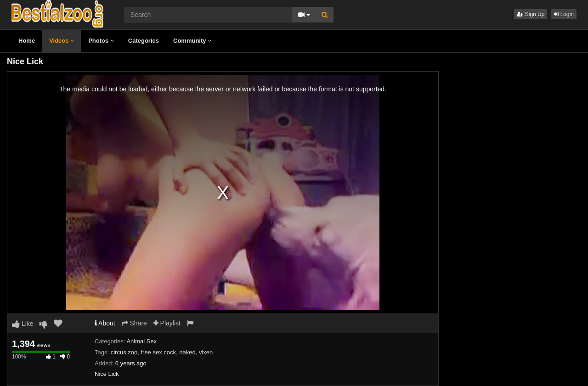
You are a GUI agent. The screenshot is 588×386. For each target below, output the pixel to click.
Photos (101, 41)
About (105, 323)
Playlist (167, 323)
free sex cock (158, 352)
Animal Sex (141, 341)
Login (564, 14)
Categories (144, 41)
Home (27, 41)
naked (187, 352)
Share (134, 323)
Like (23, 324)
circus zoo (124, 352)
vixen (206, 352)
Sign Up (531, 14)
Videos (62, 41)
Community (192, 41)
